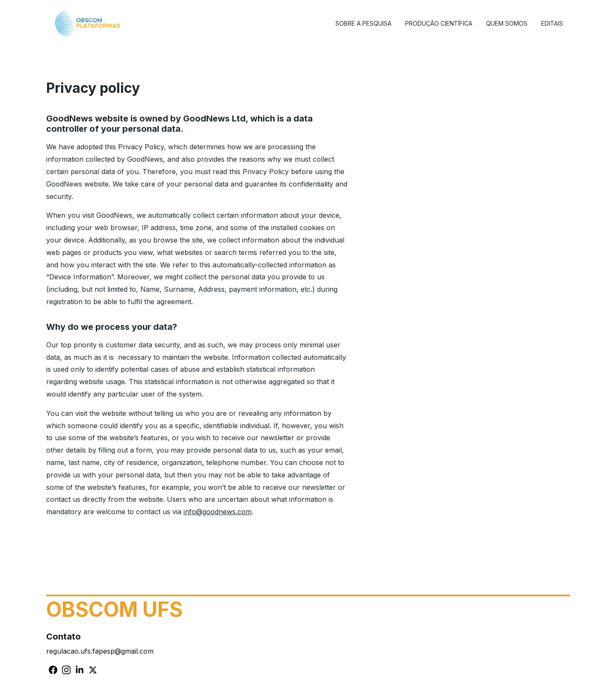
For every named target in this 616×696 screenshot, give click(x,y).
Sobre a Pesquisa (363, 23)
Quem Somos (507, 23)
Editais (552, 23)
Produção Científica (439, 23)
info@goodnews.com (218, 512)
